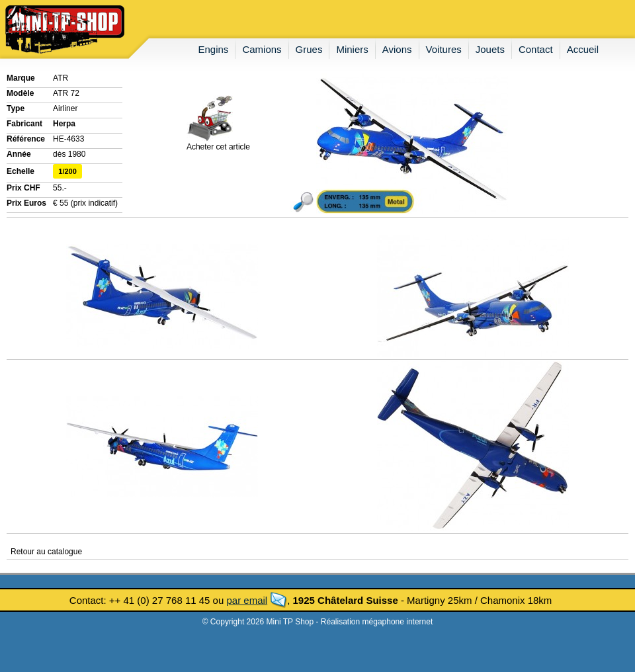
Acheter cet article (218, 143)
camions (262, 49)
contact (536, 49)
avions (397, 49)
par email (247, 600)
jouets (490, 49)
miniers (352, 49)
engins (214, 49)
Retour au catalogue (46, 552)
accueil (583, 49)
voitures (444, 49)
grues (309, 49)
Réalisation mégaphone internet (377, 622)
